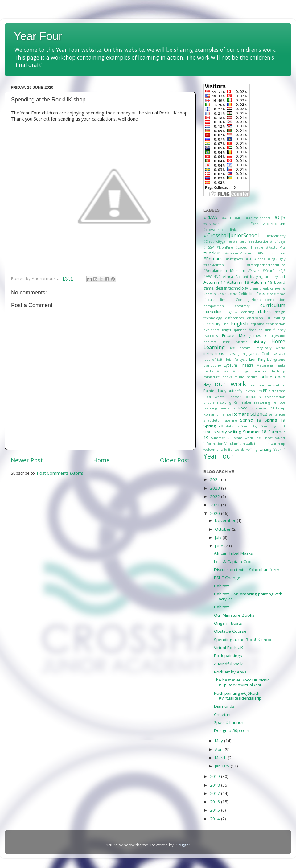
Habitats (222, 586)
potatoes (253, 397)
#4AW (211, 217)
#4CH (227, 218)
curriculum (273, 305)
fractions (211, 336)
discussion (255, 318)
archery (271, 276)
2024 (216, 479)
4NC (217, 276)
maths (208, 371)
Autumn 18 (238, 282)
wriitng (252, 449)
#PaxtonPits (276, 247)
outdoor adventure (268, 385)
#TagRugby (277, 259)
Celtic (232, 294)
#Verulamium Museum (224, 271)
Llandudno (212, 365)
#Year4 (254, 271)
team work (243, 438)
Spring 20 (213, 426)
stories (210, 432)
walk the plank (258, 444)
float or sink (260, 330)
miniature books (218, 377)
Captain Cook (215, 294)
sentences (277, 414)
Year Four (38, 36)
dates (264, 311)
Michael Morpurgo (233, 371)
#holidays (278, 241)
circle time (276, 294)
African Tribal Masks (233, 553)
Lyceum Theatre (239, 365)
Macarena (265, 365)
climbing (225, 300)
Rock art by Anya (230, 672)
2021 (216, 505)
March (221, 758)
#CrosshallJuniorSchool (231, 235)
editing (280, 318)
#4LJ (238, 218)
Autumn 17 (214, 282)
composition (214, 306)
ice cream (240, 348)
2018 (216, 785)
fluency (279, 330)
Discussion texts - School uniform (247, 570)
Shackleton (213, 420)
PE (265, 391)
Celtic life (247, 294)
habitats (210, 342)
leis (229, 359)
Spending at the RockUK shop (243, 640)
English (240, 323)
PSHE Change (227, 578)
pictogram (277, 391)
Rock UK (246, 408)
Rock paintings (228, 656)
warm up (278, 444)
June (220, 546)
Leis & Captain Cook (234, 562)
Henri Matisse (234, 342)
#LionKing (225, 247)
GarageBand (275, 336)
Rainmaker (243, 402)
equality (257, 324)
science (259, 414)
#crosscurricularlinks (220, 230)
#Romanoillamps (271, 253)
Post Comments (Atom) (60, 473)
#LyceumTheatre (249, 247)
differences (234, 318)
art (283, 276)
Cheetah (222, 714)
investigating (237, 354)
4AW (208, 276)
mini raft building (269, 371)
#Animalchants (258, 218)
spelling (231, 420)
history (259, 342)
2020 (216, 513)
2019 (216, 776)
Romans (241, 414)
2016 (216, 802)
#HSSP (209, 247)
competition (275, 300)
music (239, 377)
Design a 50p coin (232, 730)
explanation (275, 324)
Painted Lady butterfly (223, 391)
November (226, 520)
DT (268, 318)
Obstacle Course (230, 631)
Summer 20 (221, 438)
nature (252, 377)
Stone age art (273, 426)
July (219, 537)
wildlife (227, 449)
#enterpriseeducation (251, 241)
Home (101, 460)
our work (230, 384)
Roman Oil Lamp (270, 408)
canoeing (278, 288)
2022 (216, 496)
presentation (275, 397)
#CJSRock (211, 224)
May (220, 741)
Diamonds (224, 706)
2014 (216, 819)
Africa (228, 276)
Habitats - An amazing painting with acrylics (248, 596)
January (223, 766)
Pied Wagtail (215, 397)
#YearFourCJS (274, 271)
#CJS (280, 217)
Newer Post (27, 460)
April (220, 749)
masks (280, 365)
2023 (216, 488)
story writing (229, 432)
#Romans (213, 259)
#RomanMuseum (239, 253)
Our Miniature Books (234, 615)
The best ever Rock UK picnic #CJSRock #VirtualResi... (242, 682)
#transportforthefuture (266, 265)
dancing (248, 312)
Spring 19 (275, 420)
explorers (211, 330)
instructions (214, 354)
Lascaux (279, 354)
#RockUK (212, 253)
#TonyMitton (214, 265)
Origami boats (228, 623)
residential (228, 408)
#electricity (276, 236)
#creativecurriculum (268, 224)
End (225, 324)
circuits (209, 300)
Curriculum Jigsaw (220, 312)
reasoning (262, 402)
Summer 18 (255, 432)
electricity (212, 324)
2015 (216, 810)
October (223, 529)
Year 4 (279, 449)
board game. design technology (244, 285)
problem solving (217, 402)
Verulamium (235, 444)
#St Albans (255, 259)
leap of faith (214, 359)
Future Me (233, 335)
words (239, 449)
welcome (211, 449)
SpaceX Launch (229, 722)
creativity (242, 306)
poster (236, 397)
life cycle (240, 359)
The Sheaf (264, 438)
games (255, 336)
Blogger (183, 845)
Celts (261, 294)
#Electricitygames (218, 241)
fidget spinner (234, 330)
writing (265, 449)
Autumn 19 (262, 282)
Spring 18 (251, 420)
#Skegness (234, 259)
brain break (259, 288)
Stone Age (250, 426)
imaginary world (270, 348)
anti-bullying (253, 276)
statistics (232, 426)
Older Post (175, 460)
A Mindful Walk (228, 664)
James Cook (260, 354)
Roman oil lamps (217, 414)
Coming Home (249, 300)
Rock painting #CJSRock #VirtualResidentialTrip (238, 696)
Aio (238, 276)
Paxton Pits (253, 391)
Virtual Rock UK (228, 648)
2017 (216, 793)
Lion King (257, 359)
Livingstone (276, 359)
